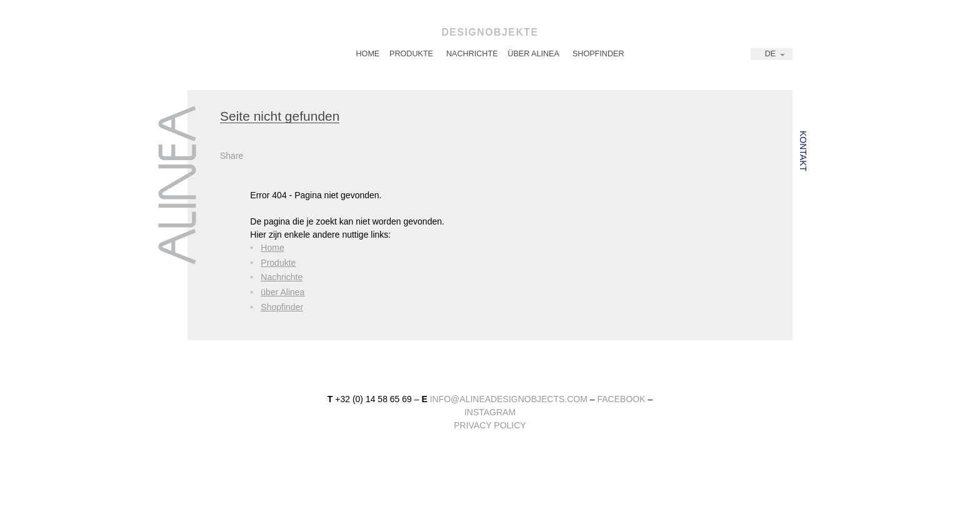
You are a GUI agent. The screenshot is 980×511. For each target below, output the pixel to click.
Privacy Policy (490, 425)
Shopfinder (598, 54)
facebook (621, 399)
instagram (490, 412)
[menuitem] (367, 54)
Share (232, 156)
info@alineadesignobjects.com (509, 399)
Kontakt (803, 151)
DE (771, 54)
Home (367, 54)
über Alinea (533, 54)
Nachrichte (472, 54)
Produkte (411, 54)
